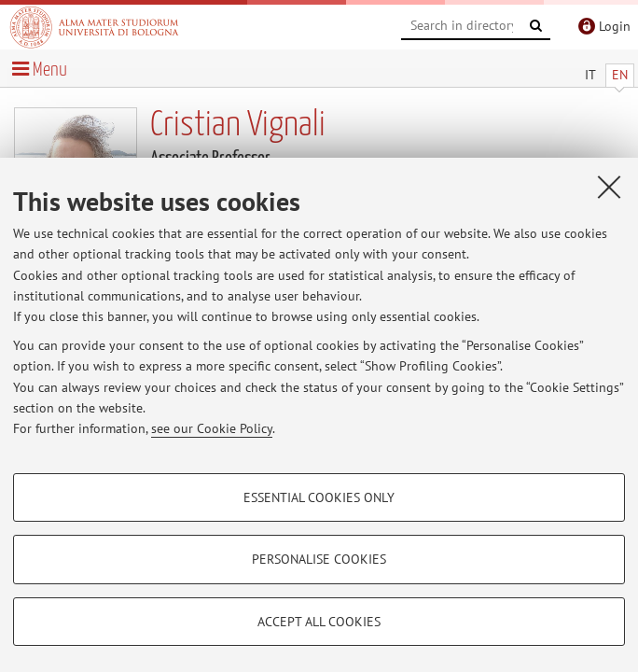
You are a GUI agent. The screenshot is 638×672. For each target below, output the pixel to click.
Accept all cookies (319, 622)
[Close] (609, 187)
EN (620, 75)
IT (590, 75)
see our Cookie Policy (212, 428)
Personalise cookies (319, 559)
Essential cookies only (319, 497)
